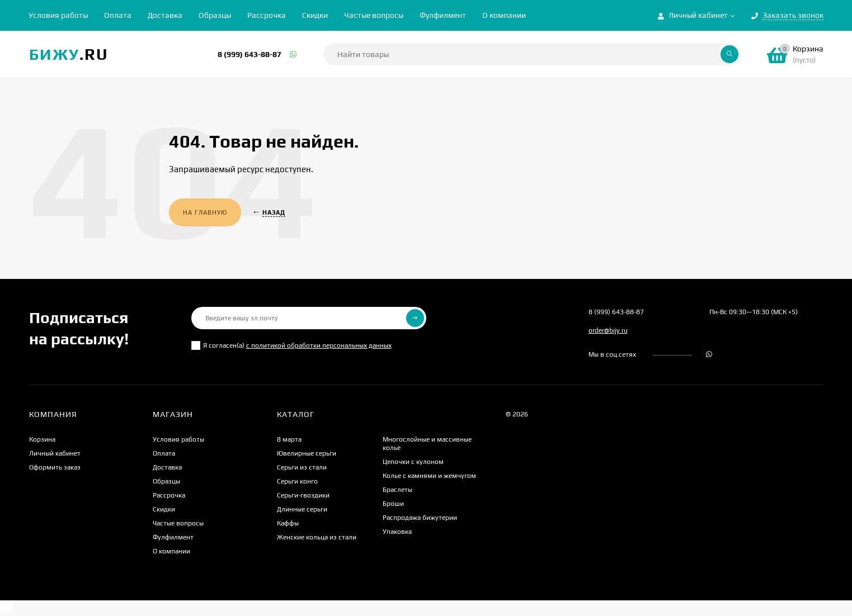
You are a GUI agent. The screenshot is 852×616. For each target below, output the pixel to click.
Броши (393, 504)
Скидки (315, 15)
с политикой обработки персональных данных (319, 345)
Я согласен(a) (291, 345)
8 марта (289, 439)
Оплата (118, 15)
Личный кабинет (55, 453)
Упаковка (397, 532)
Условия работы (58, 15)
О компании (504, 15)
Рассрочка (267, 15)
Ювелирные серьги (307, 453)
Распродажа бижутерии (420, 518)
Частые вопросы (374, 15)
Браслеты (397, 490)
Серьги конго (297, 481)
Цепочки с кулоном (413, 462)
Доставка (165, 15)
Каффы (288, 523)
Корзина (42, 439)
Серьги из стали (302, 467)
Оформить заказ (55, 467)
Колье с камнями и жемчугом (429, 476)
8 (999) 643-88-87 (250, 54)
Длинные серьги (302, 509)
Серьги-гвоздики (303, 495)
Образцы (215, 15)
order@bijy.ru (608, 330)
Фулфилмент (443, 15)
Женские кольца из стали (317, 537)
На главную (205, 212)
